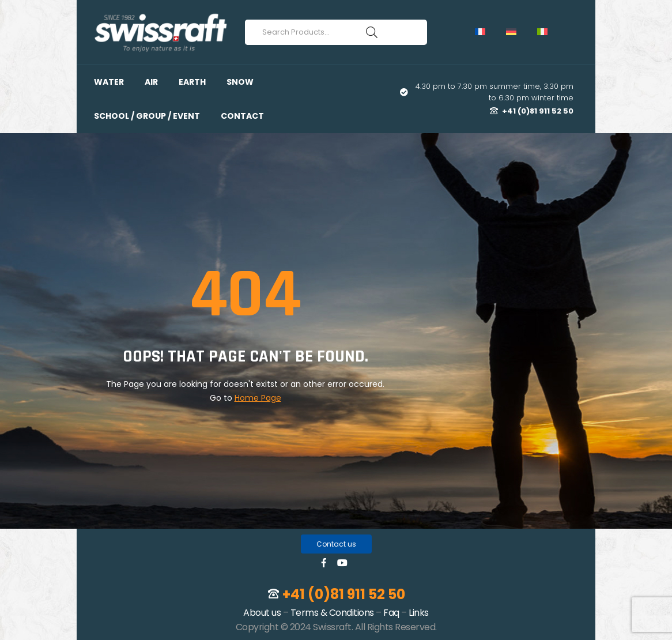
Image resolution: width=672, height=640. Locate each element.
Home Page (258, 398)
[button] (336, 544)
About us (262, 613)
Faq (391, 613)
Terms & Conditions (332, 613)
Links (419, 613)
